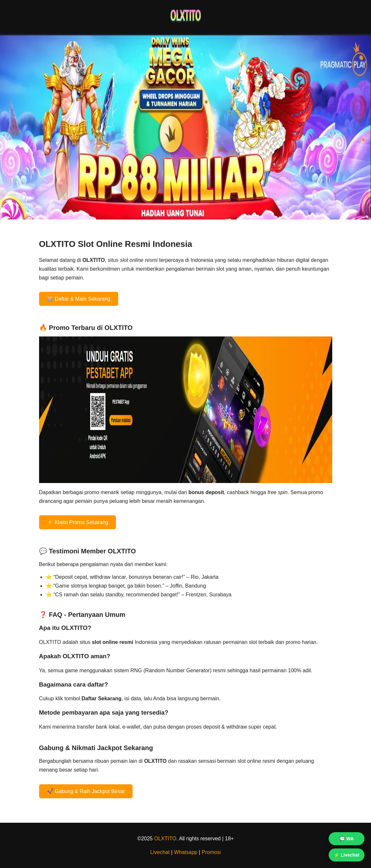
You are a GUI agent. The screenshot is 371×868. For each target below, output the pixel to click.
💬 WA (346, 839)
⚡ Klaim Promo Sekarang (78, 522)
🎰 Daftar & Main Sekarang (79, 299)
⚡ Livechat (347, 855)
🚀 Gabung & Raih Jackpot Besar (86, 791)
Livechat (160, 852)
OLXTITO (165, 839)
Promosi (211, 852)
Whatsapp (186, 852)
